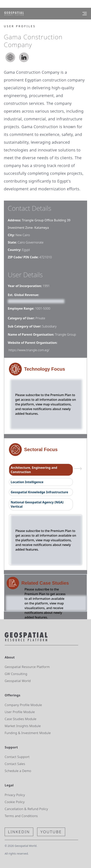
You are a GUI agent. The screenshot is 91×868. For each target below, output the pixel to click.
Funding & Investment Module (28, 733)
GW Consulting (16, 674)
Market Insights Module (23, 726)
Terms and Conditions (21, 816)
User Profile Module (20, 712)
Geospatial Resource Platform (27, 667)
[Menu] (85, 14)
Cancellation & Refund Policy (26, 809)
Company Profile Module (23, 705)
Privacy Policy (15, 795)
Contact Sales (15, 764)
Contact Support (17, 757)
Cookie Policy (15, 802)
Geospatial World (18, 681)
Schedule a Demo (18, 771)
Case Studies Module (21, 719)
